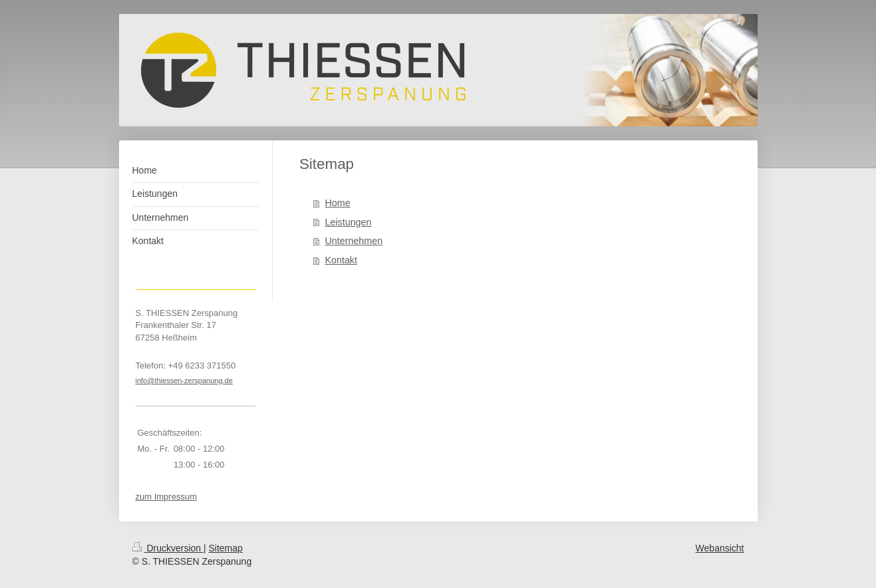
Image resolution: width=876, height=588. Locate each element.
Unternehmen (354, 241)
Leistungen (349, 222)
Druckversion (168, 548)
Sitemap (226, 548)
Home (338, 203)
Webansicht (720, 548)
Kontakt (341, 260)
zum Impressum (166, 497)
